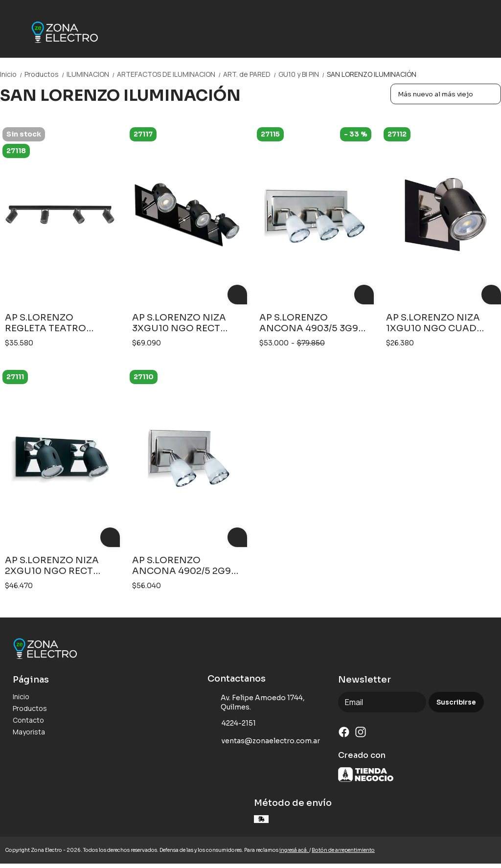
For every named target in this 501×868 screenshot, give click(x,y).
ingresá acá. (294, 850)
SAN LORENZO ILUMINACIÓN (372, 74)
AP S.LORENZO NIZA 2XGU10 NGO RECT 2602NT (52, 566)
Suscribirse (456, 702)
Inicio (12, 74)
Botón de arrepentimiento (343, 850)
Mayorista (29, 732)
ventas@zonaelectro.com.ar (264, 741)
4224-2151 (232, 724)
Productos (46, 74)
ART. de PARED (251, 74)
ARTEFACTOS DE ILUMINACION (170, 74)
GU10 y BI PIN (303, 74)
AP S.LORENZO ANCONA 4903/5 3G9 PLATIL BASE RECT (309, 323)
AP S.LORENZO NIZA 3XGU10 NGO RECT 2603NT (179, 323)
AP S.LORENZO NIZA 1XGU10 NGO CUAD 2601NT (433, 323)
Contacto (28, 720)
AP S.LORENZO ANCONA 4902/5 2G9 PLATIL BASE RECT (182, 566)
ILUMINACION (92, 74)
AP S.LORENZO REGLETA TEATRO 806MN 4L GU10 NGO (54, 323)
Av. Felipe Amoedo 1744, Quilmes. (256, 702)
